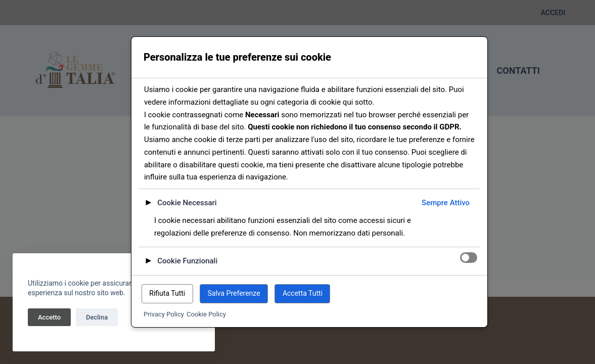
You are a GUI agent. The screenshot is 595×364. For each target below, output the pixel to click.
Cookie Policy (206, 314)
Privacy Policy (164, 314)
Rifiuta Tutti (167, 293)
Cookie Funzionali (187, 261)
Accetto (49, 317)
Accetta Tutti (303, 293)
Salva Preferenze (234, 293)
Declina (97, 317)
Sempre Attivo (446, 203)
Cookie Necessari (187, 203)
